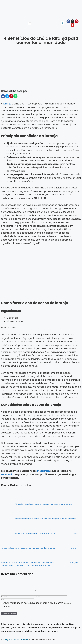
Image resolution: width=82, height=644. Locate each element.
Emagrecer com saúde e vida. (16, 642)
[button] (30, 23)
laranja (7, 104)
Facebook (7, 474)
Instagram (43, 471)
